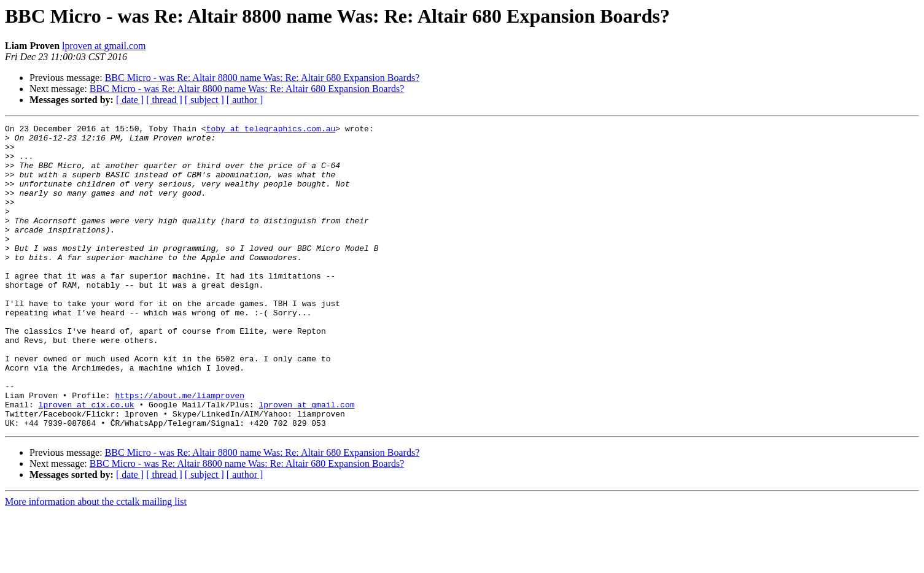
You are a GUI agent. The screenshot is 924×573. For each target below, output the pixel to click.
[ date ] (130, 100)
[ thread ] (164, 100)
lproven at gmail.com (104, 46)
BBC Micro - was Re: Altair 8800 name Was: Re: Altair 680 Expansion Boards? (262, 78)
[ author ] (245, 100)
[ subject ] (204, 100)
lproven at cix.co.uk (87, 461)
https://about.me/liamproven (180, 450)
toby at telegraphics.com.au (271, 130)
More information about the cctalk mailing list (96, 562)
